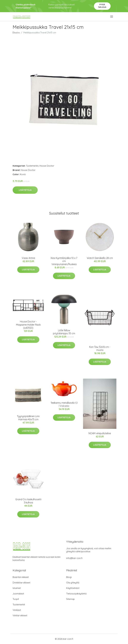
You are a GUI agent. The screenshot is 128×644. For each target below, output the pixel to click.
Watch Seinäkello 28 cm (100, 258)
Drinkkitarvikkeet (21, 583)
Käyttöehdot (73, 588)
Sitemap (70, 599)
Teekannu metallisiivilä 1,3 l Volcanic (64, 404)
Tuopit (16, 599)
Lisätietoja (25, 190)
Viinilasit (17, 610)
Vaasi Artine (28, 258)
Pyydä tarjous (102, 6)
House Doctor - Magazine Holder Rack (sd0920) (28, 325)
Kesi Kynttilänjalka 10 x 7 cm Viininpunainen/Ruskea (64, 261)
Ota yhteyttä (73, 583)
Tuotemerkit (32, 166)
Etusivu (16, 33)
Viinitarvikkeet (20, 615)
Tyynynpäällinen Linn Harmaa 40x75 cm (28, 418)
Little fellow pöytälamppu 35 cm (64, 332)
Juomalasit (18, 594)
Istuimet (17, 588)
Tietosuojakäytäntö (76, 594)
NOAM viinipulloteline (100, 433)
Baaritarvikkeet (21, 577)
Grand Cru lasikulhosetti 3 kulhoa (28, 501)
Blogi (69, 577)
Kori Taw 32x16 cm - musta (100, 348)
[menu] (112, 17)
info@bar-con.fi (74, 558)
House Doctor (47, 166)
